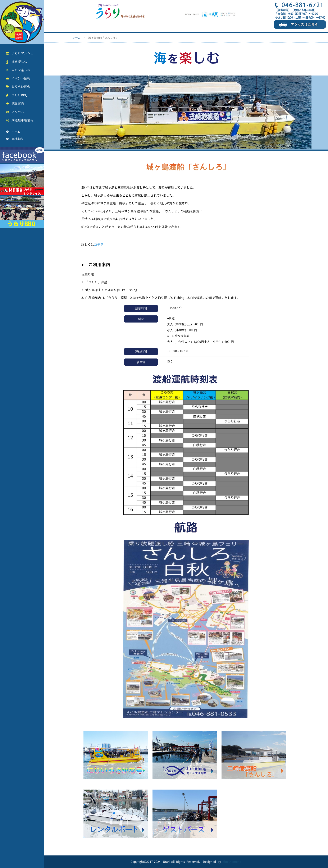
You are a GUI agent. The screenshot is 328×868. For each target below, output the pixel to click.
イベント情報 (21, 78)
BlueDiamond (232, 862)
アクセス (18, 112)
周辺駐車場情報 (22, 120)
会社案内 (17, 139)
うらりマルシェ (22, 53)
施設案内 (18, 103)
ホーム (16, 132)
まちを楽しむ (21, 70)
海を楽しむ (19, 62)
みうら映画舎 (21, 87)
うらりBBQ (19, 95)
